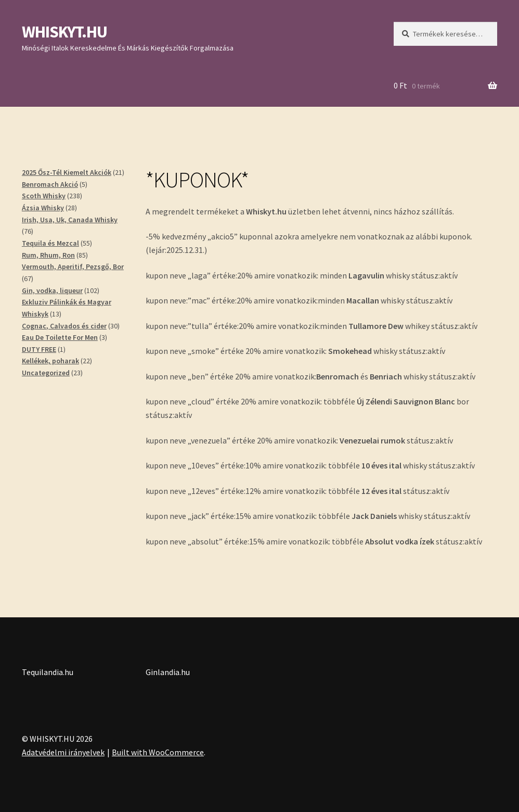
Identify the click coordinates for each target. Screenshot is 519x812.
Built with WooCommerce (158, 752)
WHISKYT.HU (64, 32)
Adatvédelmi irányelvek (63, 752)
